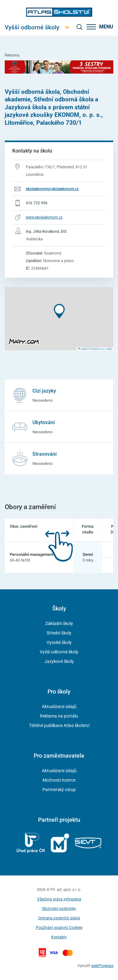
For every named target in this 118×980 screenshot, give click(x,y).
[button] (59, 311)
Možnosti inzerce (59, 780)
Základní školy (59, 623)
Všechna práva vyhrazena (59, 899)
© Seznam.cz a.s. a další (100, 349)
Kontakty (59, 937)
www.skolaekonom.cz (44, 217)
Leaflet (82, 349)
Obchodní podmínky (59, 909)
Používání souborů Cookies (59, 928)
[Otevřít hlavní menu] (32, 27)
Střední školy (59, 633)
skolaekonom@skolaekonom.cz (52, 189)
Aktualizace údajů (59, 706)
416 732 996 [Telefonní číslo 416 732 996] (37, 203)
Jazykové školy (59, 661)
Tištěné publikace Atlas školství (59, 725)
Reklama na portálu (59, 716)
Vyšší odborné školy (59, 652)
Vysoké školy (59, 642)
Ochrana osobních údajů (59, 918)
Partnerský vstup (59, 790)
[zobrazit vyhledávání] (79, 27)
